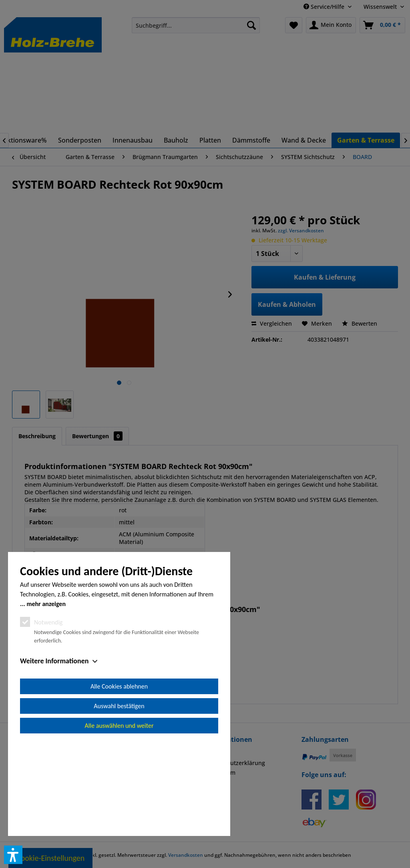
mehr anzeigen (46, 694)
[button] (13, 855)
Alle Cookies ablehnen (119, 777)
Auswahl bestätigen (119, 797)
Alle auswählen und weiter (119, 816)
